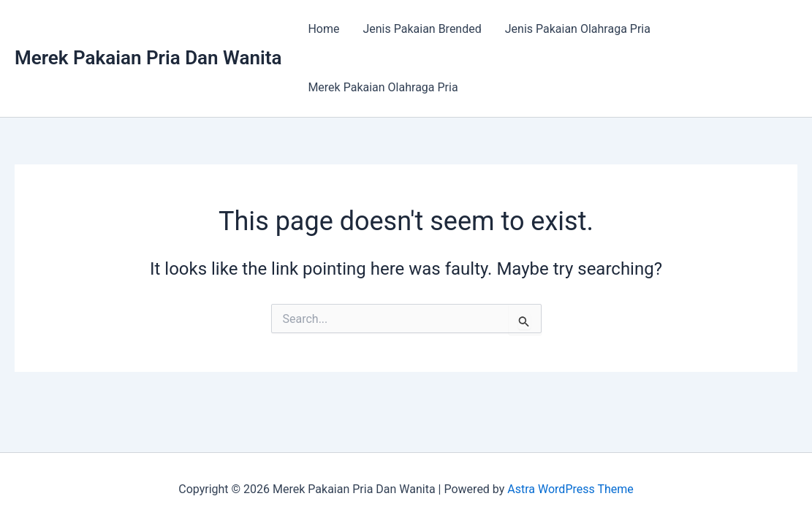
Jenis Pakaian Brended (422, 29)
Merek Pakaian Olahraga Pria (383, 87)
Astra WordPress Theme (570, 489)
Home (323, 29)
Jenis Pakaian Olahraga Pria (578, 29)
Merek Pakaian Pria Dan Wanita (148, 58)
